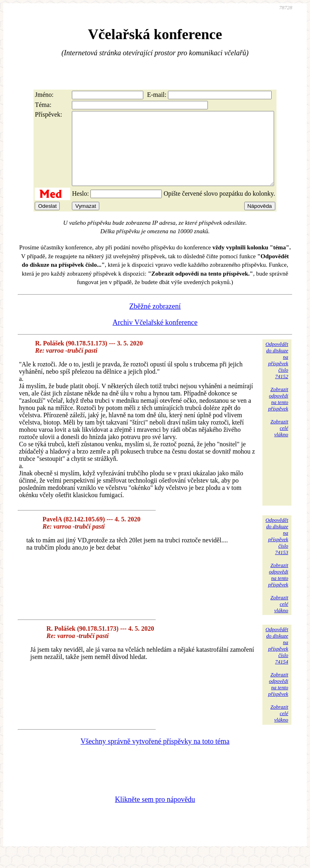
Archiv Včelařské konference (155, 337)
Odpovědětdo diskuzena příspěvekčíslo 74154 (277, 660)
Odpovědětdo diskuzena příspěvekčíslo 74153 (277, 551)
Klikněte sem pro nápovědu (155, 814)
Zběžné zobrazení (155, 321)
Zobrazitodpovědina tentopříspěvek (278, 413)
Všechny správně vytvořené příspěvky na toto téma (155, 756)
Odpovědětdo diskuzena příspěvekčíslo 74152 (277, 375)
